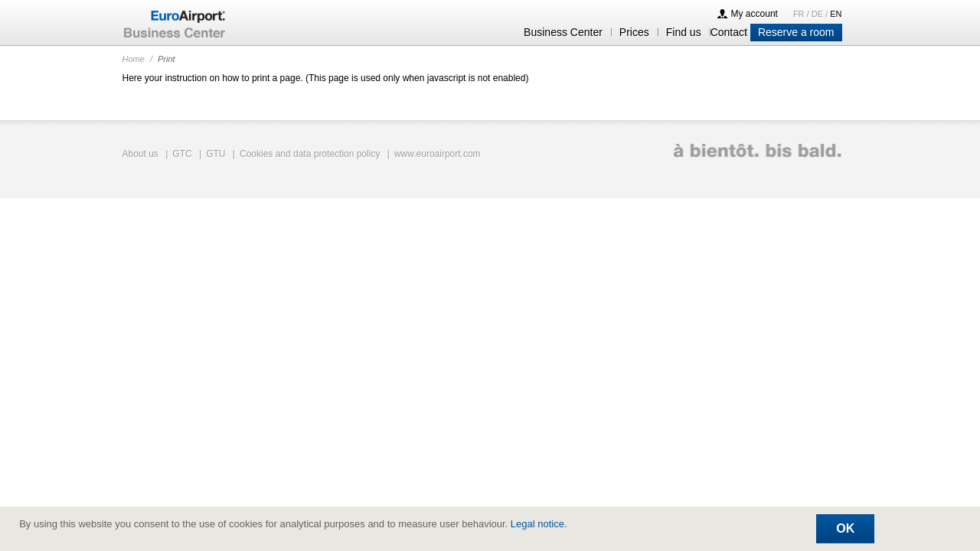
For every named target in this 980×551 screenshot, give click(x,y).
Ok (845, 528)
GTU (216, 154)
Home (134, 59)
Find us (684, 32)
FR (800, 14)
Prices (634, 32)
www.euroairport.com (438, 154)
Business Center (563, 32)
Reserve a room (796, 32)
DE (818, 14)
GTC (182, 154)
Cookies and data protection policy (310, 154)
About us (140, 154)
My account (755, 14)
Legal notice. (539, 524)
